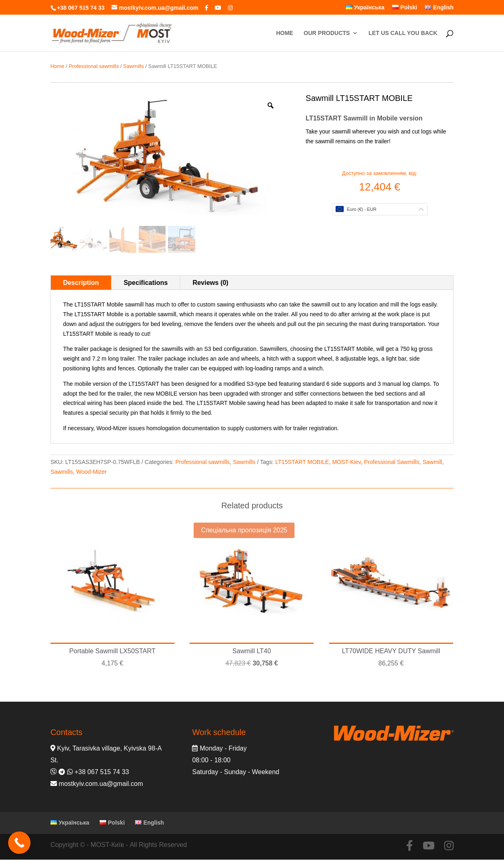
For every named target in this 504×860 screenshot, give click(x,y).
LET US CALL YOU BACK (403, 33)
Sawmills (134, 66)
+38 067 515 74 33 (81, 8)
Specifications (146, 283)
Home (57, 66)
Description (81, 283)
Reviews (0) (210, 283)
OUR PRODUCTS (327, 33)
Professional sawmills (94, 66)
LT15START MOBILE (302, 462)
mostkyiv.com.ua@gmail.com (101, 784)
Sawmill (432, 462)
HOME (285, 33)
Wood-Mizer (91, 472)
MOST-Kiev (346, 462)
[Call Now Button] (19, 843)
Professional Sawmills (392, 462)
